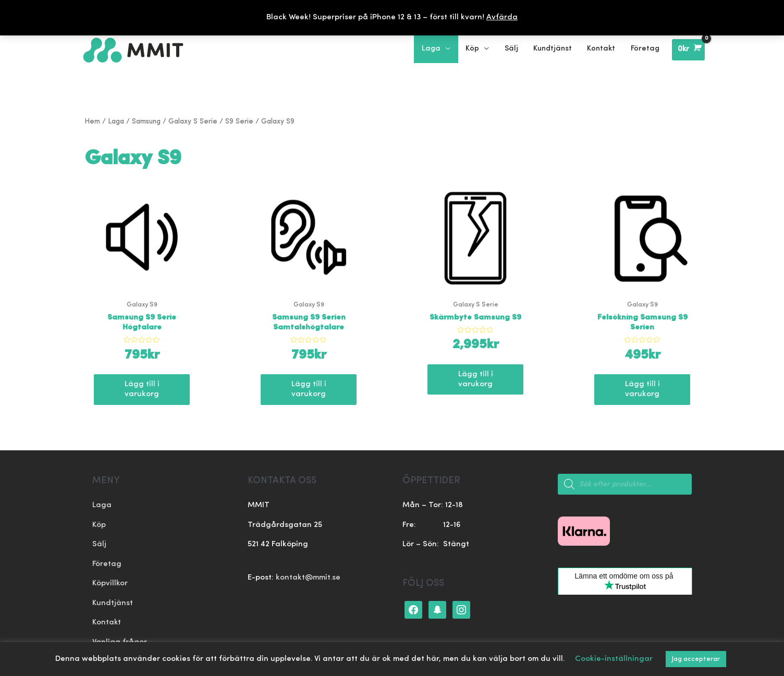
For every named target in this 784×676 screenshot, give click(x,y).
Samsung (146, 122)
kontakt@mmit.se (308, 578)
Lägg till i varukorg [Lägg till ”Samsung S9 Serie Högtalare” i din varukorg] (142, 390)
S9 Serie (239, 122)
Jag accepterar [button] (696, 659)
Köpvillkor (110, 584)
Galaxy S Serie (193, 122)
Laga (116, 122)
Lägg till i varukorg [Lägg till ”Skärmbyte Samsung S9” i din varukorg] (476, 380)
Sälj (99, 545)
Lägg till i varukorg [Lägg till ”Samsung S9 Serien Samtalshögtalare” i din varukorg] (309, 390)
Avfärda (502, 17)
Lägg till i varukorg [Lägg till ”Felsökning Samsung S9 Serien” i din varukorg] (642, 390)
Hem (92, 122)
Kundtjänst (113, 603)
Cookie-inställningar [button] (614, 659)
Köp (99, 525)
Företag (107, 564)
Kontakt (107, 623)
